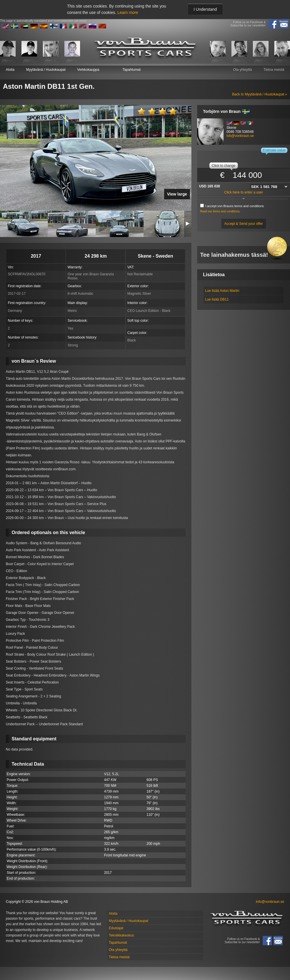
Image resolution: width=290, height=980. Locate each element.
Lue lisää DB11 (217, 299)
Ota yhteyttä (243, 70)
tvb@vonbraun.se (240, 136)
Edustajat (116, 928)
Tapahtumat (132, 70)
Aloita (10, 70)
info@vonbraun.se (270, 902)
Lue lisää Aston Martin (222, 291)
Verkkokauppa (88, 70)
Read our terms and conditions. (220, 211)
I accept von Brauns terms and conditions (235, 206)
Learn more (128, 12)
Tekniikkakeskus (121, 935)
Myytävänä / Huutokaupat (46, 70)
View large (177, 194)
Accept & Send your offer (243, 224)
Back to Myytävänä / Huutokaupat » (260, 94)
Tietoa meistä (274, 70)
